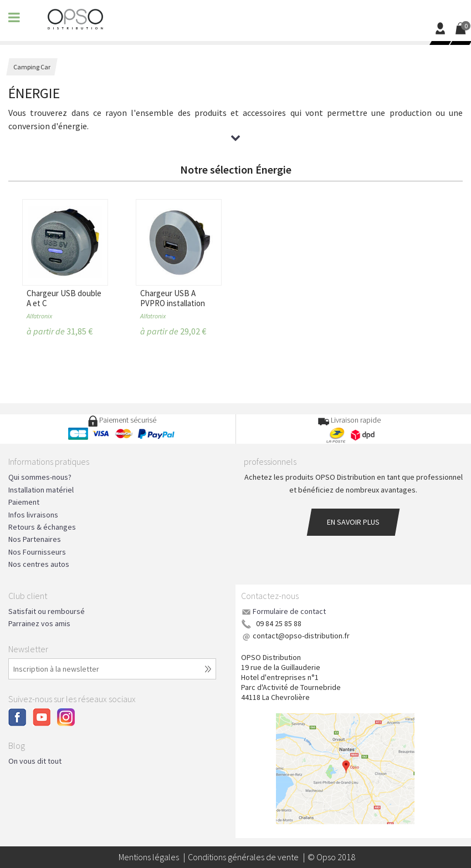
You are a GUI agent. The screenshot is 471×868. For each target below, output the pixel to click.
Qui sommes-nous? (40, 477)
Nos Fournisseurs (37, 552)
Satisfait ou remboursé (47, 611)
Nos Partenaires (35, 539)
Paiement (24, 502)
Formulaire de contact (289, 611)
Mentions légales (149, 857)
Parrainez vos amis (39, 623)
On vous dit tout (35, 761)
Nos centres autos (39, 564)
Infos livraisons (33, 515)
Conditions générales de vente (243, 857)
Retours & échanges (42, 527)
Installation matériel (41, 490)
